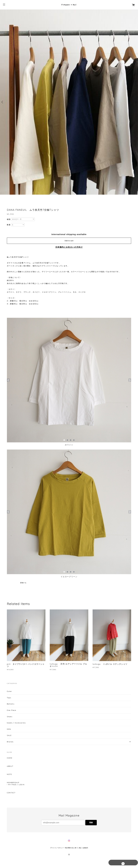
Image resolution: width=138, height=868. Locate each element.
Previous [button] (3, 102)
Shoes (10, 717)
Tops (9, 698)
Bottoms (11, 704)
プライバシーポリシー (57, 848)
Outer (9, 691)
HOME (10, 758)
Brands (10, 742)
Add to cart (69, 241)
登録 (91, 823)
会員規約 (85, 848)
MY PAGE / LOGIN (16, 785)
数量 (9, 225)
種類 (9, 219)
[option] (69, 102)
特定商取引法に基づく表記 (73, 848)
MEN (9, 729)
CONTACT (11, 793)
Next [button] (135, 102)
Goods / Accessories (16, 723)
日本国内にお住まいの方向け (69, 247)
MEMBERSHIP (13, 783)
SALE (9, 735)
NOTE (9, 774)
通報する (23, 583)
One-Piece (11, 710)
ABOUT (10, 766)
